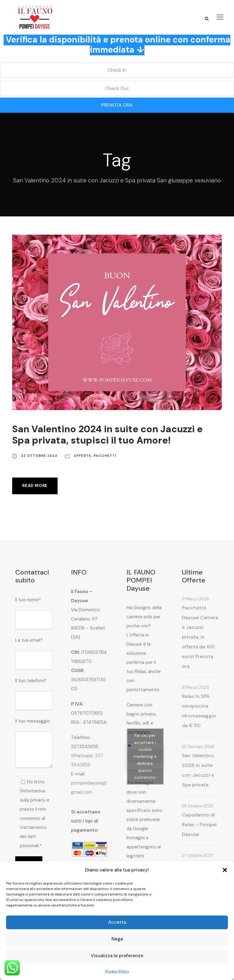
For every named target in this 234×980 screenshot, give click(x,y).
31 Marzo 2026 (195, 599)
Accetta (117, 922)
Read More (35, 486)
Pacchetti (105, 456)
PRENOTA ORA (117, 105)
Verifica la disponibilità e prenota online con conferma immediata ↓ (118, 45)
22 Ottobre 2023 (39, 456)
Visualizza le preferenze (117, 956)
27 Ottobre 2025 (197, 856)
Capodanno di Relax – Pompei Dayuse (199, 825)
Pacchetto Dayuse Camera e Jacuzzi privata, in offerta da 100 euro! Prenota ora (200, 637)
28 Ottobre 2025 (198, 806)
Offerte (82, 456)
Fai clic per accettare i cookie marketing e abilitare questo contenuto (145, 756)
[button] (225, 870)
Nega (117, 939)
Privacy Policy (117, 971)
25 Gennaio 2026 (198, 747)
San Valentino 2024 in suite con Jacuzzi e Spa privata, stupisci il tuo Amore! (107, 435)
